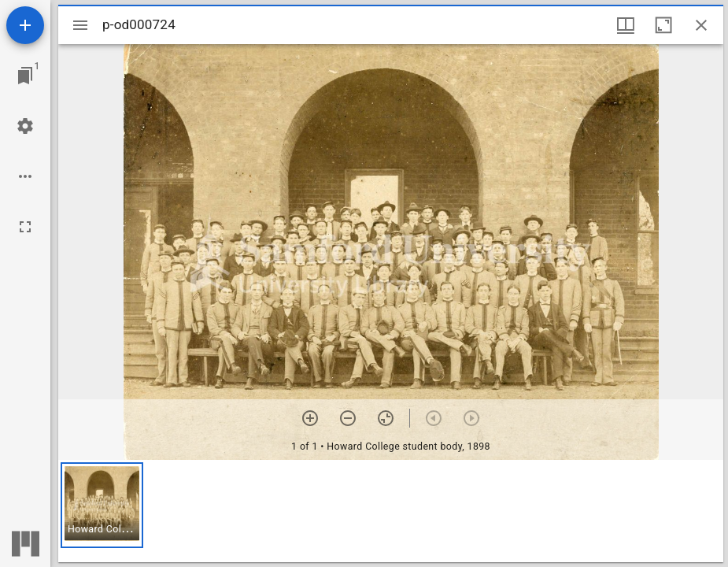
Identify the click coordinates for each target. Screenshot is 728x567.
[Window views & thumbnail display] (626, 25)
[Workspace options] (25, 176)
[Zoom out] (348, 418)
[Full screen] (25, 227)
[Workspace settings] (25, 126)
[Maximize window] (663, 25)
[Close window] (701, 25)
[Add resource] (25, 25)
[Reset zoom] (386, 418)
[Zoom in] (310, 418)
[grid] (391, 511)
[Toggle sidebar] (80, 25)
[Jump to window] (25, 76)
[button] (102, 505)
